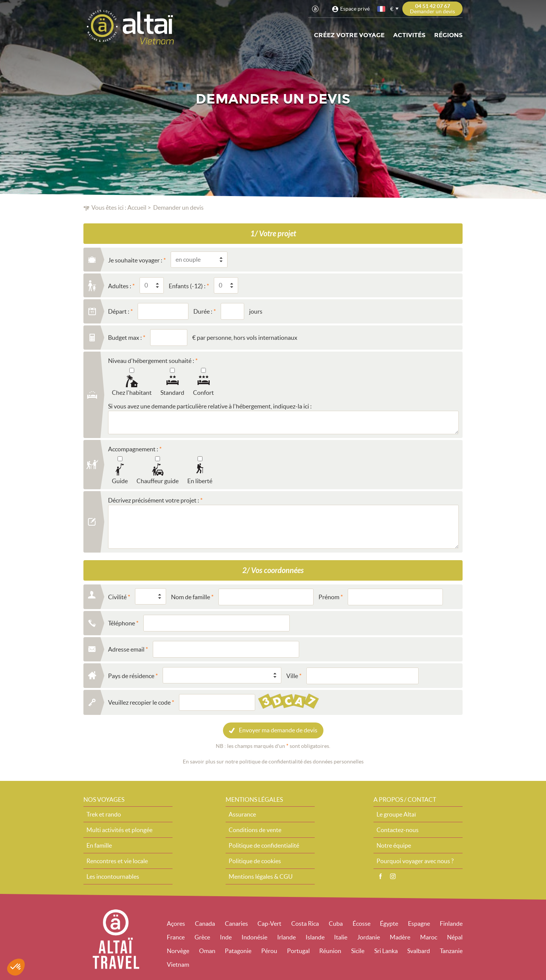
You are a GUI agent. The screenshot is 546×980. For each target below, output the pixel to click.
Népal (455, 937)
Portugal (298, 951)
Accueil (137, 207)
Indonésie (254, 937)
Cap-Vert (269, 923)
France (176, 937)
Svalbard (419, 951)
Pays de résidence (131, 676)
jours (256, 311)
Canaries (236, 923)
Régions (448, 35)
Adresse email (126, 649)
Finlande (451, 923)
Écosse (362, 923)
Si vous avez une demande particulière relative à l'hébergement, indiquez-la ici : (210, 406)
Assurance (242, 814)
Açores (176, 923)
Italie (341, 937)
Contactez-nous (398, 830)
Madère (400, 937)
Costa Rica (305, 923)
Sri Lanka (386, 951)
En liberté (200, 481)
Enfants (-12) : (187, 286)
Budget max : (125, 338)
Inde (226, 937)
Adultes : (120, 286)
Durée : (203, 311)
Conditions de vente (255, 830)
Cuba (336, 923)
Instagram (393, 876)
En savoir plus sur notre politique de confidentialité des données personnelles (273, 762)
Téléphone (122, 623)
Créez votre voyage (349, 35)
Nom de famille (191, 597)
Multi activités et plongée (119, 830)
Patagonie (238, 951)
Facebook (380, 876)
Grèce (202, 937)
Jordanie (369, 937)
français (382, 9)
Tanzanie (451, 951)
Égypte (389, 923)
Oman (207, 951)
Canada (205, 923)
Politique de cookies (255, 861)
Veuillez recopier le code (139, 702)
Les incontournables (113, 876)
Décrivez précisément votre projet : (154, 500)
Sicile (358, 951)
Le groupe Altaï (396, 814)
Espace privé (355, 9)
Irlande (286, 937)
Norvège (178, 951)
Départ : (119, 311)
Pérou (269, 951)
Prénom (329, 597)
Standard (172, 393)
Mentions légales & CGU (261, 876)
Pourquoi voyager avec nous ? (415, 861)
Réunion (330, 951)
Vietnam (178, 964)
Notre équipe (394, 845)
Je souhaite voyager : (135, 260)
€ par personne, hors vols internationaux (245, 338)
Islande (315, 937)
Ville (292, 676)
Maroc (429, 937)
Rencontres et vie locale (117, 861)
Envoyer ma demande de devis (278, 730)
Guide (120, 481)
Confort (203, 393)
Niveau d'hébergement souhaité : (151, 361)
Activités (409, 35)
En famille (99, 845)
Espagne (419, 923)
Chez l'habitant (132, 393)
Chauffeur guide (158, 481)
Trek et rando (104, 814)
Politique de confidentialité (264, 845)
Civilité (117, 597)
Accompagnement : (133, 449)
